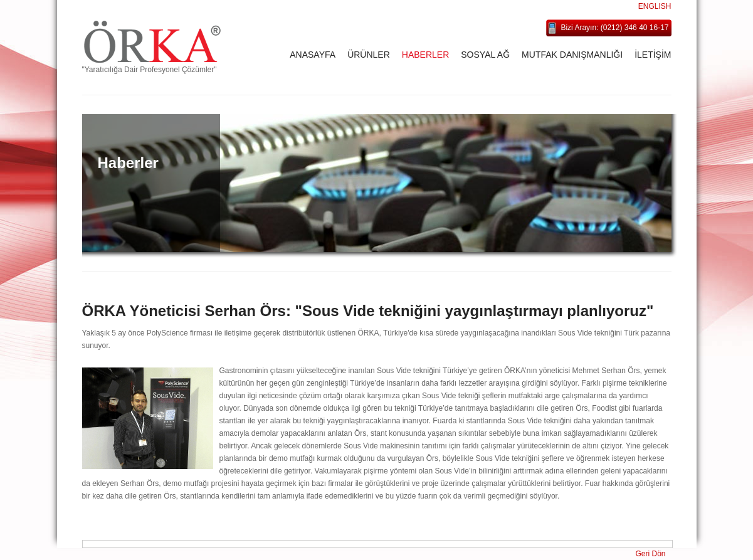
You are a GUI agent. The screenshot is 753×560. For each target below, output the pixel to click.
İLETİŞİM (653, 55)
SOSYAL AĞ (485, 55)
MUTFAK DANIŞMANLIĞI (572, 55)
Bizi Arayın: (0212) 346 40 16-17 (614, 28)
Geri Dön (650, 554)
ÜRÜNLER (369, 55)
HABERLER (425, 55)
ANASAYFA (313, 55)
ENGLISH (655, 6)
